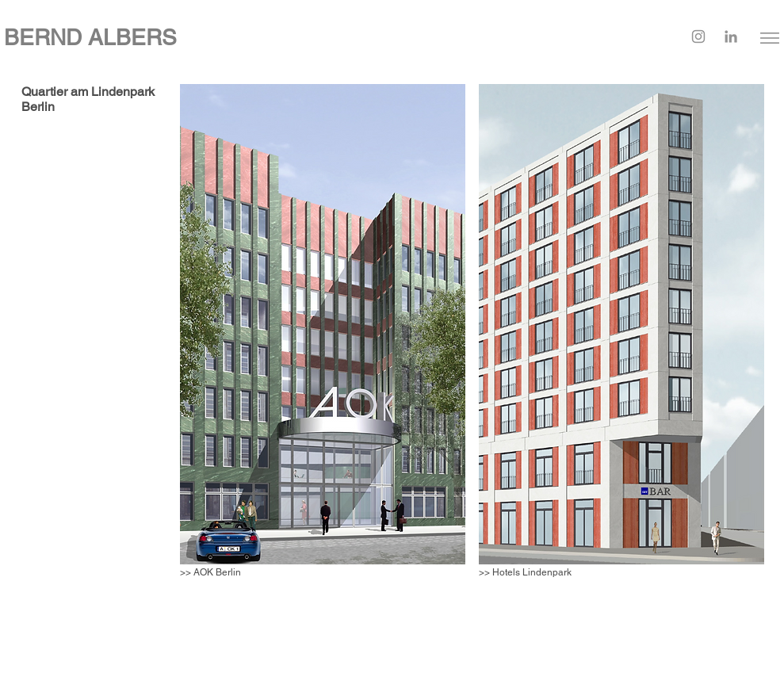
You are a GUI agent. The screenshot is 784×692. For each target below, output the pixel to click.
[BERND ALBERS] (262, 38)
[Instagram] (698, 36)
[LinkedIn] (731, 36)
